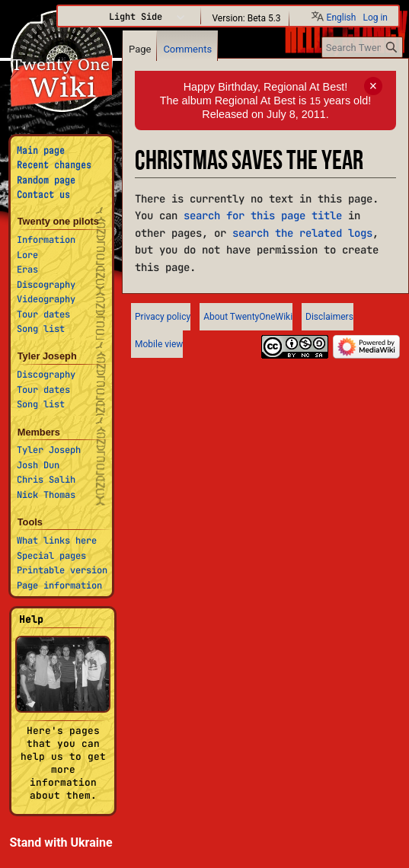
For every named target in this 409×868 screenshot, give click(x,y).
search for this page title (263, 215)
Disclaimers (329, 317)
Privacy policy (163, 317)
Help (31, 619)
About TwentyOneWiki (248, 317)
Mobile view (159, 344)
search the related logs (302, 233)
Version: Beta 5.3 (246, 18)
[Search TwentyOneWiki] (362, 47)
